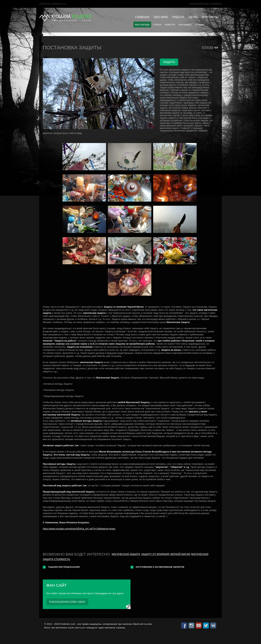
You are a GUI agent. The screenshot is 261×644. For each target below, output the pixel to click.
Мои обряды (142, 25)
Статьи (157, 25)
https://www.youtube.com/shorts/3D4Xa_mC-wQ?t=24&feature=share (79, 529)
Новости (170, 25)
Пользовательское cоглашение (206, 4)
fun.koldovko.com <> (67, 602)
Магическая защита (126, 554)
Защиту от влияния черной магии (166, 554)
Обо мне (161, 17)
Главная (142, 17)
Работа (178, 17)
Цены (193, 17)
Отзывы (200, 25)
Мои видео (185, 25)
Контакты (210, 17)
